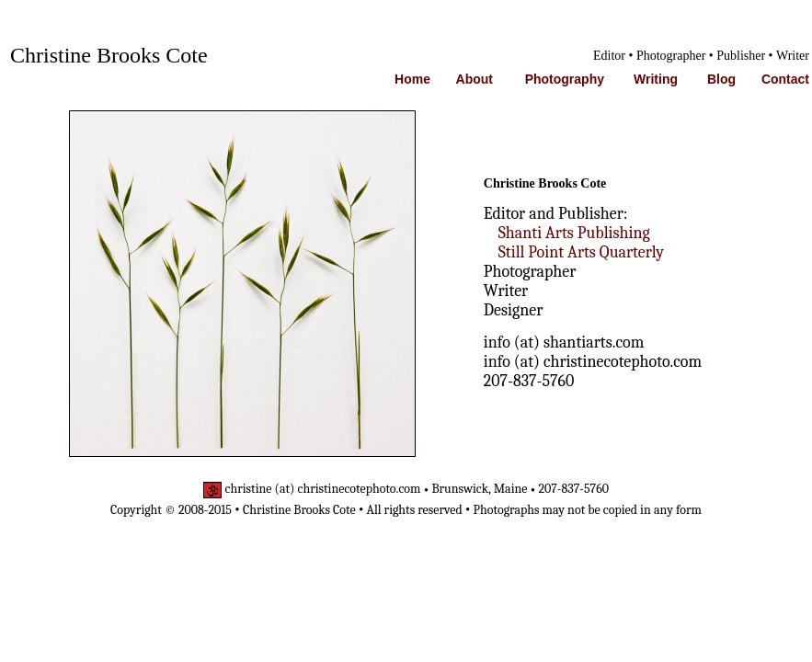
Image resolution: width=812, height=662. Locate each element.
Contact (785, 79)
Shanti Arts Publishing (574, 233)
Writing (656, 79)
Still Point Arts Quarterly (581, 252)
